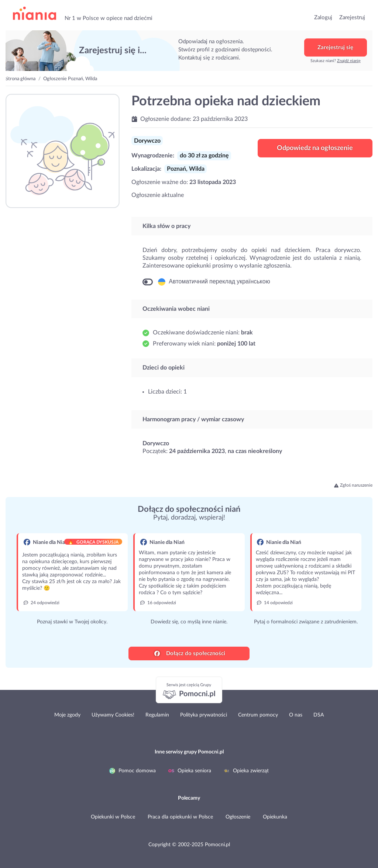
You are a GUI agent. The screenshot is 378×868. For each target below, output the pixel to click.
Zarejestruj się (335, 47)
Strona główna (20, 79)
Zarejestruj (352, 18)
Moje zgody (67, 715)
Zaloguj (323, 18)
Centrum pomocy (258, 715)
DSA (319, 715)
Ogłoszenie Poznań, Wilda (70, 79)
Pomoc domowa (133, 771)
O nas (296, 715)
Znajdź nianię (349, 61)
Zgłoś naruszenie (353, 485)
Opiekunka (275, 817)
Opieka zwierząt (246, 771)
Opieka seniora (190, 771)
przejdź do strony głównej (35, 13)
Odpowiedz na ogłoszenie (315, 148)
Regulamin (157, 715)
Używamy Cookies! (113, 715)
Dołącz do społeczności (190, 653)
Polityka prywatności (204, 715)
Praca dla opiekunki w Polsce (180, 817)
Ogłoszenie (238, 817)
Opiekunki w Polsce (113, 817)
